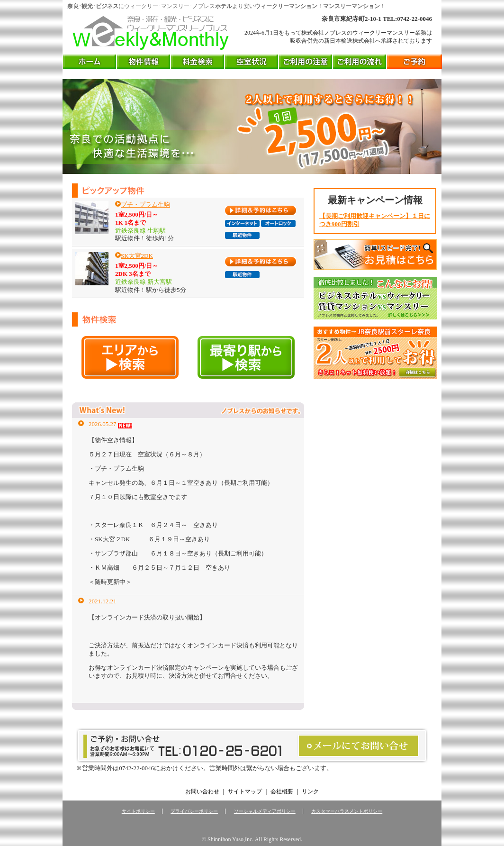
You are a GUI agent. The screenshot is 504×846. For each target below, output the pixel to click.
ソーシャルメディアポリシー (265, 811)
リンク (310, 791)
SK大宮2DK (137, 256)
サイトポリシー (138, 811)
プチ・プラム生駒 (145, 205)
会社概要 (282, 791)
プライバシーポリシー (194, 811)
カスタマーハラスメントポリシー (347, 811)
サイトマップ (245, 791)
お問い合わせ (202, 791)
